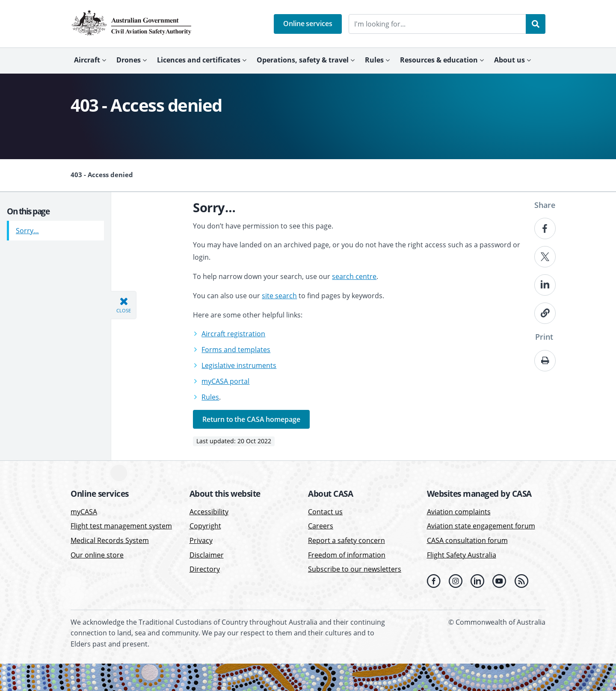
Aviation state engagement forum (481, 526)
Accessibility (209, 512)
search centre (354, 276)
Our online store (97, 555)
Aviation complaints (459, 512)
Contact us (325, 512)
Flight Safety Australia (462, 555)
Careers (321, 526)
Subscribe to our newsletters (355, 569)
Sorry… (27, 227)
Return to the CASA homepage (251, 419)
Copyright (205, 526)
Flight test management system (121, 526)
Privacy (201, 540)
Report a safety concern (346, 540)
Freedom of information (347, 555)
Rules (374, 60)
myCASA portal (225, 381)
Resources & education (439, 60)
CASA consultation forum (467, 540)
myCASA (84, 512)
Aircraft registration (233, 334)
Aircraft (87, 60)
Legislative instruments (239, 365)
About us (509, 60)
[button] (308, 24)
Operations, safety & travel (303, 60)
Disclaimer (207, 555)
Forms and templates (236, 350)
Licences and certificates (199, 60)
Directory (205, 569)
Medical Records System (110, 540)
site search (279, 296)
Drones (129, 60)
